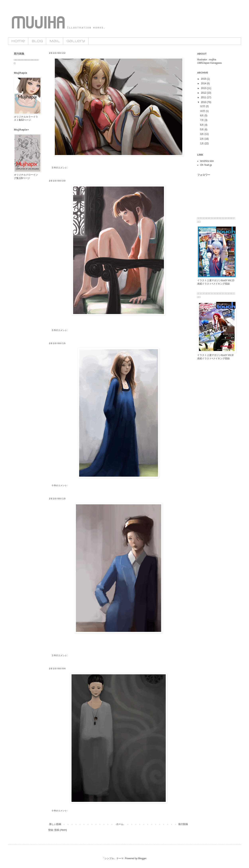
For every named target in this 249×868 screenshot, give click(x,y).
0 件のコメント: (60, 168)
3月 (202, 134)
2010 (204, 102)
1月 (202, 143)
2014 (204, 83)
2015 (204, 79)
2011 (204, 97)
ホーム (120, 824)
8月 (202, 116)
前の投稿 (183, 824)
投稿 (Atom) (61, 830)
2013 (204, 88)
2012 (204, 93)
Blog (37, 41)
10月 (203, 111)
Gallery (76, 41)
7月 (202, 120)
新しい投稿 (55, 824)
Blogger (142, 858)
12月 (203, 106)
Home (18, 41)
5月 (202, 130)
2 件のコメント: (60, 655)
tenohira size (207, 161)
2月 (202, 139)
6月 (202, 125)
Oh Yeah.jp (206, 165)
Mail (55, 41)
